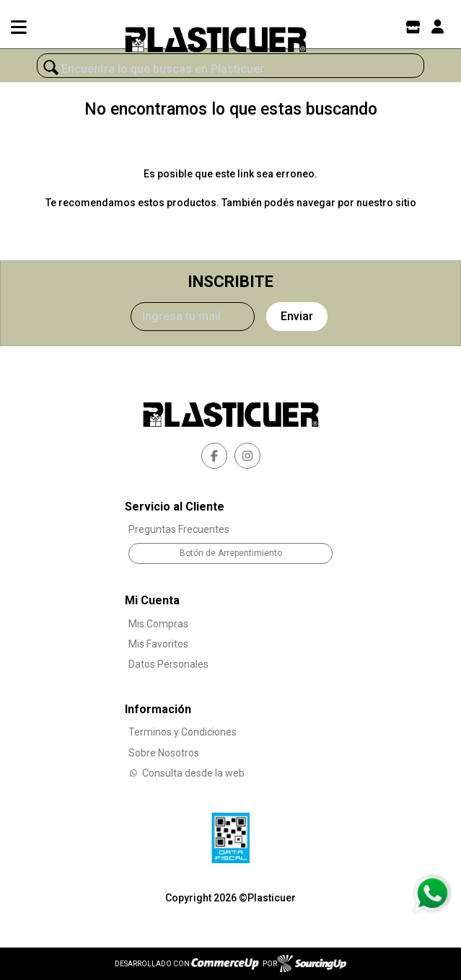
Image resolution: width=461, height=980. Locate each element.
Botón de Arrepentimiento (231, 553)
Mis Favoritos (158, 644)
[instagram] (247, 456)
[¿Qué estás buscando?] (230, 69)
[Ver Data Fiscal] (230, 834)
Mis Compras (158, 624)
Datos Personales (168, 664)
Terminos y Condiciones (183, 732)
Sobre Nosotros (164, 753)
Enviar (297, 316)
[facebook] (214, 456)
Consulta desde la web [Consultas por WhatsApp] (186, 773)
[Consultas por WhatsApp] (432, 893)
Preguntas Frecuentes (179, 529)
